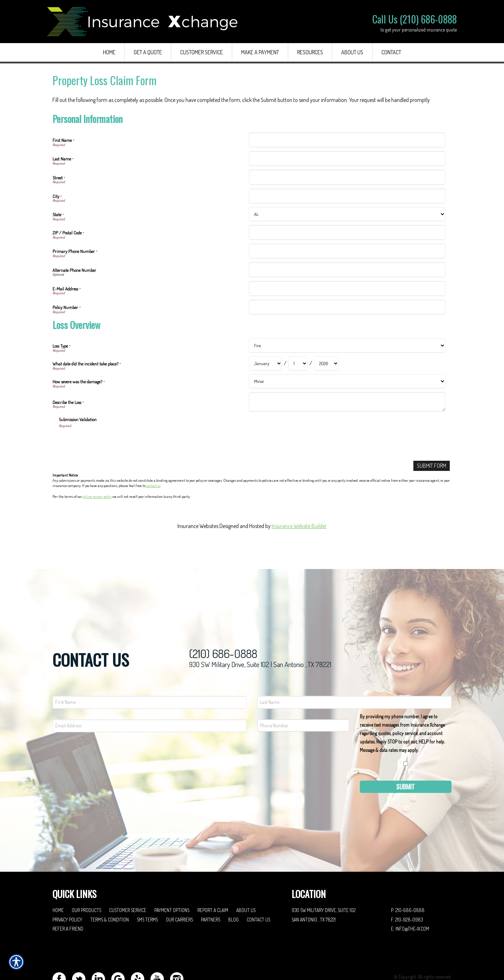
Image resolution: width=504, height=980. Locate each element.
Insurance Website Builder (299, 526)
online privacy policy (97, 496)
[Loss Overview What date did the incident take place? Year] (326, 364)
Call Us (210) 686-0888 (415, 19)
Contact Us (258, 891)
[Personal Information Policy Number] (347, 307)
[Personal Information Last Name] (347, 159)
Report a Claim (213, 882)
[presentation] (112, 442)
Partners (211, 891)
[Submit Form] (432, 466)
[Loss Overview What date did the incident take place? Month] (265, 364)
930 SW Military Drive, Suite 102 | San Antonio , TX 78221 (260, 636)
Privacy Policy (67, 891)
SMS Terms (147, 891)
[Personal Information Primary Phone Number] (347, 251)
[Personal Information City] (347, 196)
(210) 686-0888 (223, 625)
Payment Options (172, 882)
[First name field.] (150, 674)
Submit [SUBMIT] (405, 758)
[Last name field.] (354, 674)
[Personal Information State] (347, 214)
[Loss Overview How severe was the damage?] (347, 381)
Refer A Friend (68, 900)
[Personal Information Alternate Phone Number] (347, 270)
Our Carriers (179, 891)
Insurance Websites (198, 526)
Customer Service (128, 882)
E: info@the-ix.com (410, 900)
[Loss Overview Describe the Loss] (347, 402)
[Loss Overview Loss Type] (347, 346)
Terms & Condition (110, 891)
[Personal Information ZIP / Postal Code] (347, 232)
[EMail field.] (150, 697)
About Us (246, 882)
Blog (233, 891)
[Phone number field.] (303, 697)
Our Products (86, 882)
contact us (153, 486)
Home (58, 882)
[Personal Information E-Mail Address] (347, 289)
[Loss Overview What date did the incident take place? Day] (298, 364)
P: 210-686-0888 (408, 882)
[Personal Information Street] (347, 177)
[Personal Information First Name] (347, 140)
